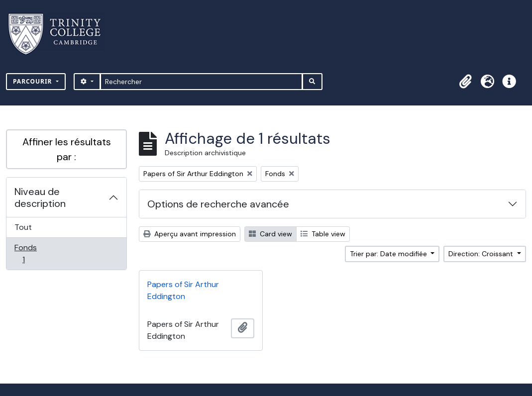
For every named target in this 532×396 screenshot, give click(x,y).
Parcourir (34, 81)
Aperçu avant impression (190, 234)
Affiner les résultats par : (67, 149)
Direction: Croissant (482, 254)
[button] (465, 82)
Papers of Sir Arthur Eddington (183, 290)
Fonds (34, 253)
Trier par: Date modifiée (389, 254)
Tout (23, 227)
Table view (323, 234)
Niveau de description (40, 198)
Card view (270, 234)
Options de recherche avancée (218, 204)
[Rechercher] (201, 82)
